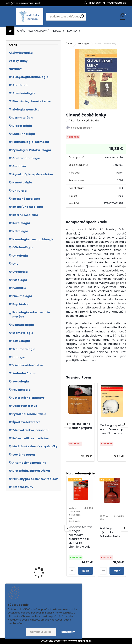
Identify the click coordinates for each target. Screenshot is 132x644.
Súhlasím (68, 632)
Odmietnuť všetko (41, 632)
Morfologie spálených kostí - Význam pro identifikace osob (114, 429)
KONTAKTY (74, 31)
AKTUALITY (58, 31)
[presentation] (68, 424)
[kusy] (72, 571)
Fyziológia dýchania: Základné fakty (110, 532)
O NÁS (21, 31)
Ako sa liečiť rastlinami (42, 546)
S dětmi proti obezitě (41, 581)
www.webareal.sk (80, 641)
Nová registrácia (116, 3)
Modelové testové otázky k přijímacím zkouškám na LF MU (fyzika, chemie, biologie (81, 537)
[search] (82, 16)
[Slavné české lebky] (96, 79)
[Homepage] (10, 31)
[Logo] (29, 17)
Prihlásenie (94, 3)
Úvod (69, 44)
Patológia (83, 44)
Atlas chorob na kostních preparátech (83, 426)
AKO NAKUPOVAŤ (38, 31)
